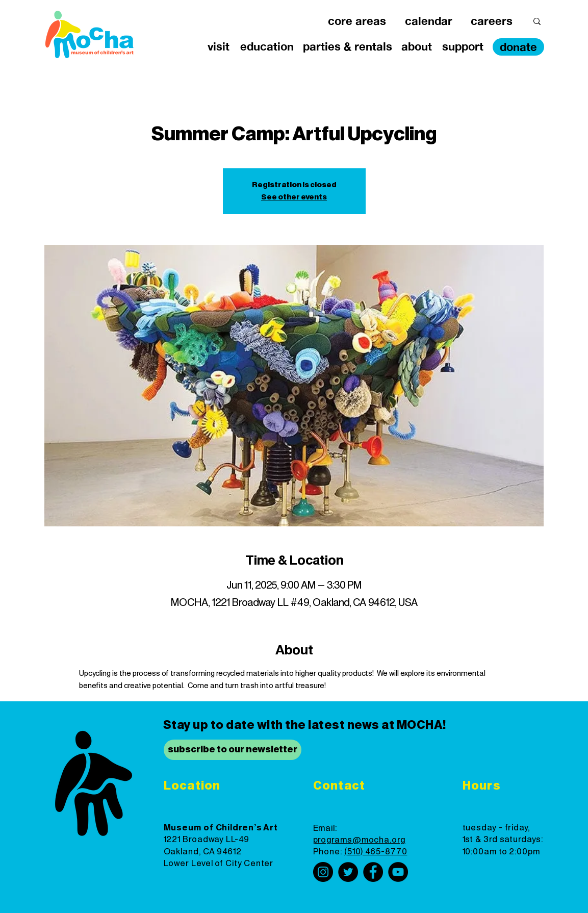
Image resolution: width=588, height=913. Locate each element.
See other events (294, 197)
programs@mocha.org (359, 840)
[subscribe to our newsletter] (233, 750)
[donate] (518, 47)
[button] (357, 21)
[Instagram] (323, 872)
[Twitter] (348, 872)
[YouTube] (398, 872)
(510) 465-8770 (376, 852)
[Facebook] (373, 872)
